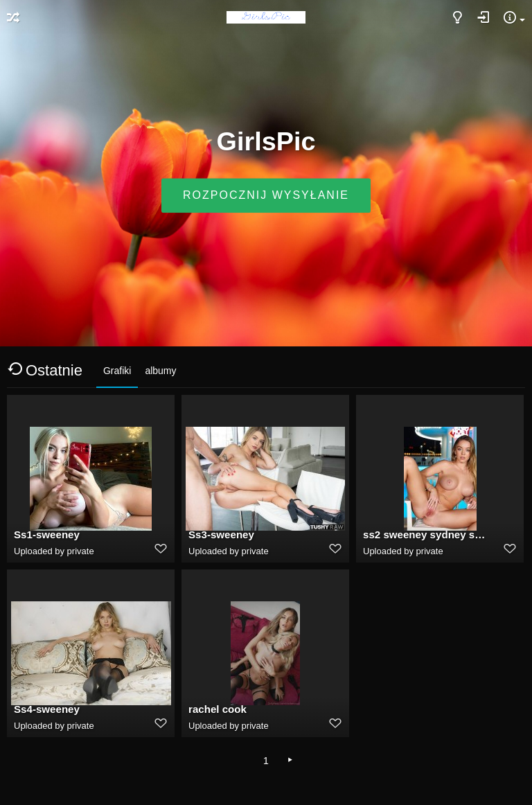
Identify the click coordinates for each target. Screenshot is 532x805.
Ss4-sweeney (47, 709)
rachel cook (218, 709)
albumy (160, 371)
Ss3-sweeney (221, 534)
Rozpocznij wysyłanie (266, 196)
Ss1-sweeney (47, 534)
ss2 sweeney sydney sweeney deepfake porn (425, 534)
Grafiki (117, 371)
